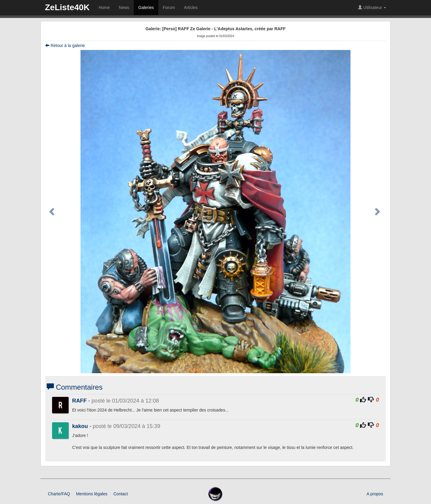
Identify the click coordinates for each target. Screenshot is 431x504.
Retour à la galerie (65, 45)
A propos (375, 494)
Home (104, 7)
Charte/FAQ (59, 494)
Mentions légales (92, 494)
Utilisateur (372, 7)
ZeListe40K (67, 7)
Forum (169, 7)
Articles (191, 7)
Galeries (146, 7)
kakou (80, 426)
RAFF (79, 401)
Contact (121, 494)
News (124, 7)
